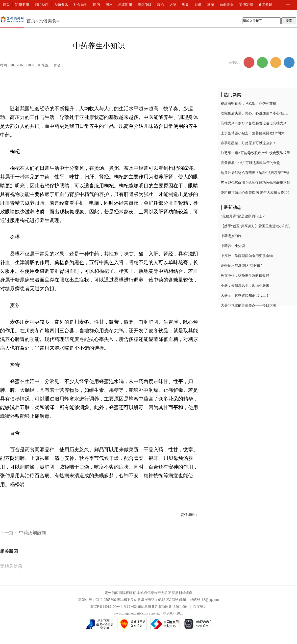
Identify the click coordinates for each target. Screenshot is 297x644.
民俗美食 (226, 5)
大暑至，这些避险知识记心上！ (245, 295)
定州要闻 (22, 5)
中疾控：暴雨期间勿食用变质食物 (247, 256)
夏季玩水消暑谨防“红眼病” (241, 266)
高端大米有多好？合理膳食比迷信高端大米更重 (255, 123)
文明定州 (246, 5)
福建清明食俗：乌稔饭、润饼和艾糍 (248, 103)
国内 (97, 5)
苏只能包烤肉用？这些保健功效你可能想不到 (255, 183)
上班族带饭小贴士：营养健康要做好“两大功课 (255, 133)
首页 (6, 5)
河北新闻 (125, 5)
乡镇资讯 (61, 5)
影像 (198, 5)
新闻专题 (265, 5)
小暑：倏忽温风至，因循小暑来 (245, 286)
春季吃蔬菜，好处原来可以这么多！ (248, 143)
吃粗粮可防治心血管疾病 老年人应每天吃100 (255, 193)
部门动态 (42, 5)
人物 (173, 5)
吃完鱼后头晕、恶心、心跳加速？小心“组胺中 (255, 113)
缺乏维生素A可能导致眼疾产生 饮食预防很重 (255, 153)
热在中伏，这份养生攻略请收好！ (247, 276)
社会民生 (80, 5)
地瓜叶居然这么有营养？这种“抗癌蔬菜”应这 (255, 173)
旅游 (211, 5)
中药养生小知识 (233, 246)
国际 (109, 5)
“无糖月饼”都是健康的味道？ (243, 216)
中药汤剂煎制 (32, 533)
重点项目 (145, 5)
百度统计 (200, 607)
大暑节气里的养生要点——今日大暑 (248, 305)
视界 (185, 5)
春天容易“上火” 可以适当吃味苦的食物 (250, 163)
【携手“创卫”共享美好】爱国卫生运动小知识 (255, 226)
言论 (160, 5)
